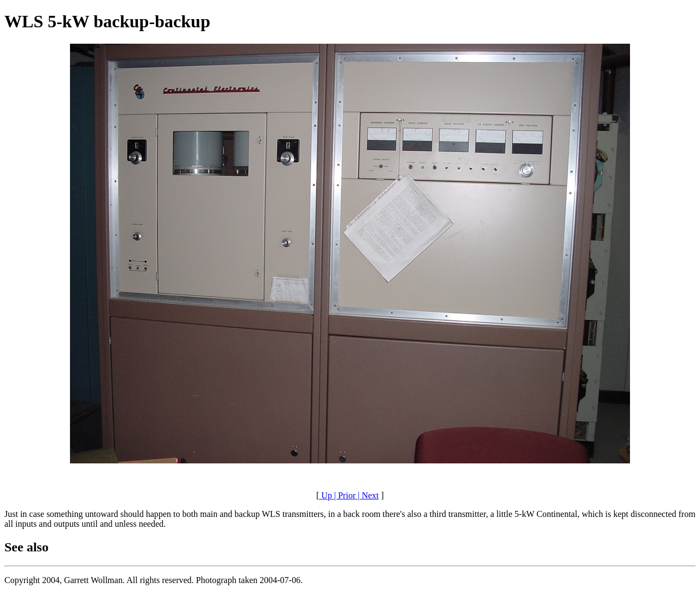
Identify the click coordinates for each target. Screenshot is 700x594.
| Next (367, 495)
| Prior (344, 495)
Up (325, 495)
